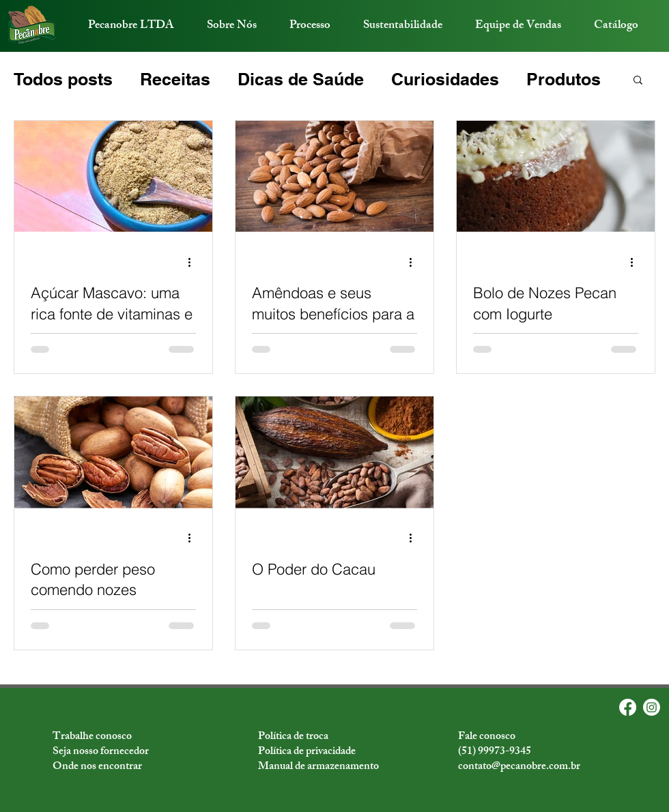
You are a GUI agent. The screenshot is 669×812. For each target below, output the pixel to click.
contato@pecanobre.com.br (519, 767)
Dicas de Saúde (301, 79)
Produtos (564, 79)
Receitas (175, 79)
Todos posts (63, 79)
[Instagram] (652, 707)
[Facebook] (628, 707)
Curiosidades (445, 79)
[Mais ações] (194, 262)
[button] (638, 81)
